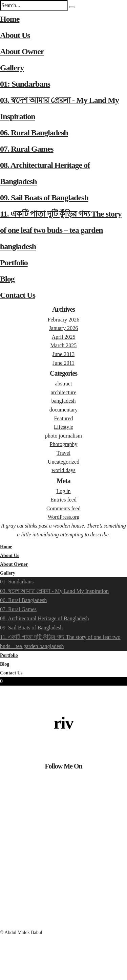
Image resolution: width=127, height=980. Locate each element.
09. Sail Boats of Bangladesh (44, 198)
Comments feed (63, 508)
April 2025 (64, 337)
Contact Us (18, 295)
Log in (63, 491)
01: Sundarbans (25, 84)
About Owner (22, 51)
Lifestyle (63, 427)
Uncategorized (63, 462)
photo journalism (63, 436)
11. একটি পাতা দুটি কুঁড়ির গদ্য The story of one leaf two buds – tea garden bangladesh (61, 230)
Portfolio (14, 263)
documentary (64, 410)
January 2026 (64, 328)
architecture (64, 392)
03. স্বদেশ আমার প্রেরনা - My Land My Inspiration (54, 591)
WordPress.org (64, 517)
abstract (64, 384)
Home (10, 19)
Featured (64, 418)
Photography (64, 444)
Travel (63, 453)
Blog (7, 279)
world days (63, 470)
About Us (15, 35)
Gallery (12, 68)
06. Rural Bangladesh (34, 133)
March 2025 (64, 345)
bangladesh (64, 401)
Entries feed (63, 500)
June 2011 (63, 363)
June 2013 (63, 354)
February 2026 (64, 320)
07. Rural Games (27, 149)
